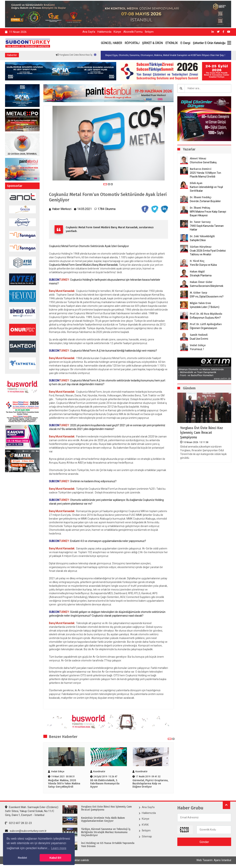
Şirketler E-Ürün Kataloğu (209, 43)
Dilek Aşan (196, 183)
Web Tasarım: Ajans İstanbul (214, 860)
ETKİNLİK (172, 43)
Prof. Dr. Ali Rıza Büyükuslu (206, 314)
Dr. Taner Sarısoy (200, 222)
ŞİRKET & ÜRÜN (152, 43)
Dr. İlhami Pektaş (200, 208)
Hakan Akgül (197, 272)
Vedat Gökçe (198, 345)
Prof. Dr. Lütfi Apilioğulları (206, 324)
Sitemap (147, 836)
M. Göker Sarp (199, 293)
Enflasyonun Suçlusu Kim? (205, 318)
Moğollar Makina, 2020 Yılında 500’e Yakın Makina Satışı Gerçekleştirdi (64, 784)
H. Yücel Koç (197, 261)
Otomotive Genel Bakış (203, 162)
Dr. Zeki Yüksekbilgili (202, 236)
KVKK (145, 825)
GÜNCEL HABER (111, 43)
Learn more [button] (59, 848)
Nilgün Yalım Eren (200, 303)
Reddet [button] (22, 858)
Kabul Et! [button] (55, 858)
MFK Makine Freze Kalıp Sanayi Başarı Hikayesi (208, 214)
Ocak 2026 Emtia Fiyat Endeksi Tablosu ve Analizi (208, 253)
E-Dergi (185, 43)
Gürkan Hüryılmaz (201, 247)
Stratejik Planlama (201, 275)
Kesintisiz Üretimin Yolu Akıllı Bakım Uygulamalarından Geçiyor (103, 820)
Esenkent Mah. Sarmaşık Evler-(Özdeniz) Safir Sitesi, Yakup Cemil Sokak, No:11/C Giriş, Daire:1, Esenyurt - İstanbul (32, 811)
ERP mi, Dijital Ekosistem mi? (207, 297)
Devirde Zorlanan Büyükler (205, 201)
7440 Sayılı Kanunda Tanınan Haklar (207, 228)
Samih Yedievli (199, 335)
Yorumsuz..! (197, 349)
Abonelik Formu (133, 32)
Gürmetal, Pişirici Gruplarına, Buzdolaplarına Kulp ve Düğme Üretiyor (150, 784)
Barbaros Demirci (201, 169)
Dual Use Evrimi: (199, 339)
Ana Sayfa (89, 32)
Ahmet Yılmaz (198, 159)
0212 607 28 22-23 (18, 823)
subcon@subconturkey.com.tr (26, 831)
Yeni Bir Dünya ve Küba (203, 265)
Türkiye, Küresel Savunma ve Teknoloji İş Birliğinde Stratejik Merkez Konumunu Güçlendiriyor (106, 832)
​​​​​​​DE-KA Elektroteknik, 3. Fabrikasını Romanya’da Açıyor (105, 784)
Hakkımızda (104, 32)
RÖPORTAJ (132, 43)
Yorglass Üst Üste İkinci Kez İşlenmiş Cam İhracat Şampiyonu (202, 433)
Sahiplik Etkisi (198, 240)
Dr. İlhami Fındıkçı (201, 197)
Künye (117, 32)
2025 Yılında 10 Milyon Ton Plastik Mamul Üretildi (205, 175)
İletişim (149, 32)
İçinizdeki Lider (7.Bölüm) (205, 307)
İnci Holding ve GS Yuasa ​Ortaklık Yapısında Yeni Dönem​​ (108, 845)
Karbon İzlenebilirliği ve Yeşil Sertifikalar (206, 189)
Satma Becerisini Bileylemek (207, 286)
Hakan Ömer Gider (201, 282)
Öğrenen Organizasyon (203, 328)
